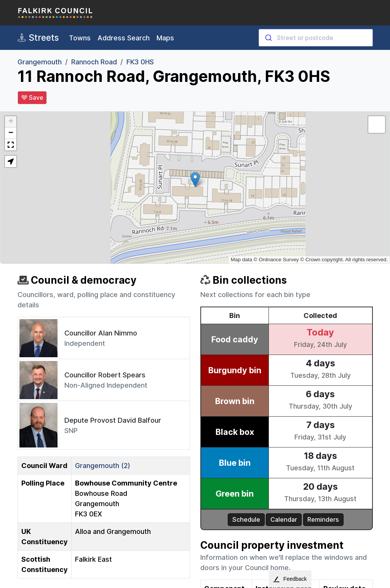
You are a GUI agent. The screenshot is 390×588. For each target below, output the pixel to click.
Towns (80, 38)
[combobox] (316, 38)
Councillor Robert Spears (105, 375)
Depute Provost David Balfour (113, 420)
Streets (38, 38)
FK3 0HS (140, 62)
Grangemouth (40, 62)
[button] (195, 180)
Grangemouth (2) (103, 466)
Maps (165, 38)
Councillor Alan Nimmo (101, 333)
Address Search (124, 38)
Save (32, 98)
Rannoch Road (94, 62)
